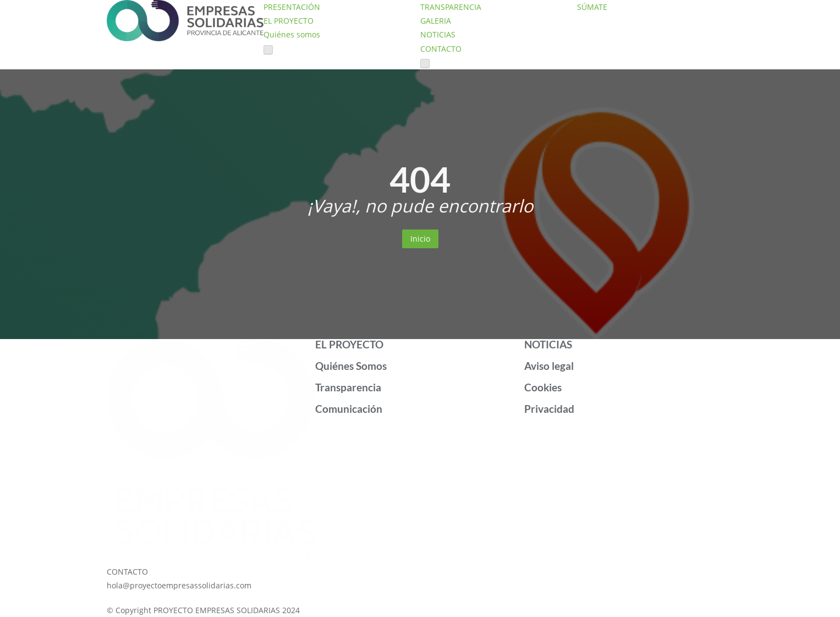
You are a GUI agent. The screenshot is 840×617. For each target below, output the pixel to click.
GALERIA (436, 21)
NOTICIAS (438, 34)
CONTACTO (441, 49)
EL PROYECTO (289, 21)
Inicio (420, 239)
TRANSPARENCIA (451, 7)
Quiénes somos (292, 34)
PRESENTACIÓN (292, 7)
